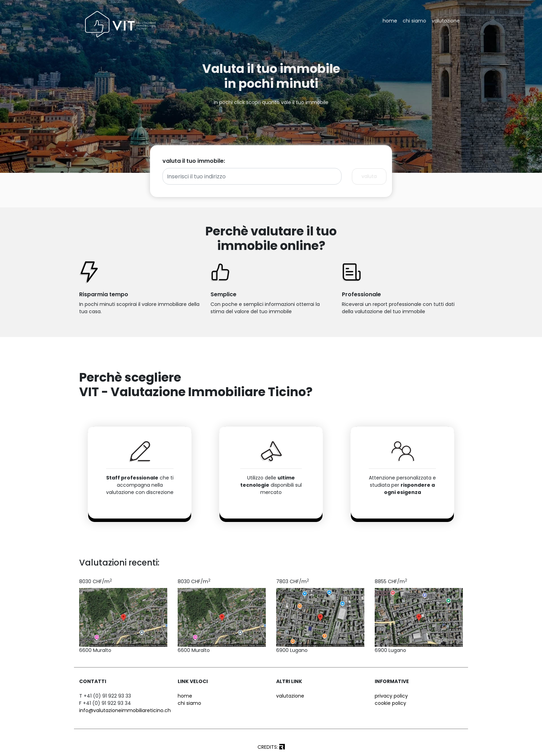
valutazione (446, 21)
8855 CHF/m (391, 581)
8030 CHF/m (96, 581)
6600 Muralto (95, 650)
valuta (369, 176)
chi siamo (414, 21)
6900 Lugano (292, 650)
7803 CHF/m (293, 581)
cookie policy (390, 703)
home (390, 21)
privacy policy (391, 696)
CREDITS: (271, 747)
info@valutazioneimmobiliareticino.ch (125, 710)
